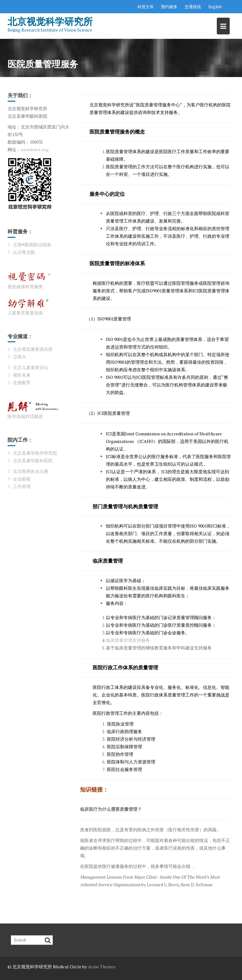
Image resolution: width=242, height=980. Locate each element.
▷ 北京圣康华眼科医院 (30, 460)
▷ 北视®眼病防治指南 (29, 245)
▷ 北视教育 (19, 382)
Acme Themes (102, 967)
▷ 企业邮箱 (19, 479)
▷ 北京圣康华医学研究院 (32, 453)
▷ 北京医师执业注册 (28, 471)
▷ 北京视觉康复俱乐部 (30, 349)
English (215, 7)
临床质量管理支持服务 (128, 640)
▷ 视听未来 (19, 375)
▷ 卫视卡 (17, 357)
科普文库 (146, 7)
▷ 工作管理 (19, 486)
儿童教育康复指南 (25, 313)
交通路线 (193, 7)
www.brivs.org (35, 149)
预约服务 (169, 7)
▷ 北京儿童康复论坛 (28, 367)
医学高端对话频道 (25, 416)
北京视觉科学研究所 (50, 21)
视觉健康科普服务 (25, 287)
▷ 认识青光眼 (21, 252)
